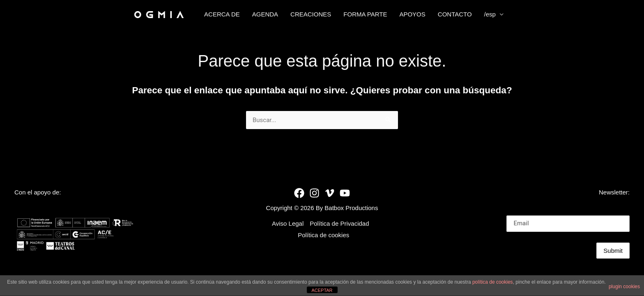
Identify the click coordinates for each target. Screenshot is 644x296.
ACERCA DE (222, 14)
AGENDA (265, 14)
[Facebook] (299, 193)
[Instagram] (314, 193)
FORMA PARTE (365, 14)
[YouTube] (345, 193)
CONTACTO (455, 14)
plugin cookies (624, 287)
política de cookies (493, 282)
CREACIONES (311, 14)
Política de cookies (323, 235)
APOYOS (412, 14)
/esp (490, 14)
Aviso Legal (288, 223)
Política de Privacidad (339, 223)
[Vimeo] (330, 193)
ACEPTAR (322, 290)
